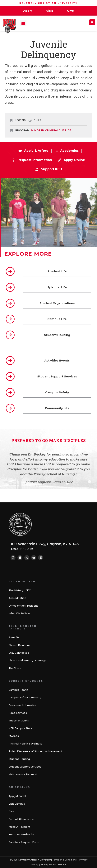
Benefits (14, 637)
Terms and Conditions (64, 860)
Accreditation (17, 598)
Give (11, 811)
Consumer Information (23, 705)
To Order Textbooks (21, 834)
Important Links (19, 721)
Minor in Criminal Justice (51, 130)
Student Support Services (25, 767)
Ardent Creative (57, 865)
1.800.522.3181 (23, 549)
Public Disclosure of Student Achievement (35, 751)
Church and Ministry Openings (27, 660)
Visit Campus (17, 804)
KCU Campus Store (21, 728)
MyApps (14, 736)
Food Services (18, 713)
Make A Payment (19, 827)
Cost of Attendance (21, 819)
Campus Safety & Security (25, 698)
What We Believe (20, 613)
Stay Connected (19, 653)
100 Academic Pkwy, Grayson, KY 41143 (45, 544)
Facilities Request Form (24, 842)
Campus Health (18, 690)
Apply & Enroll (17, 796)
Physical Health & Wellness (25, 744)
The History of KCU (21, 590)
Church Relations (19, 645)
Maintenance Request (23, 774)
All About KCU (22, 582)
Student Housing (19, 759)
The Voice (15, 668)
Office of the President (23, 606)
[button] (23, 23)
